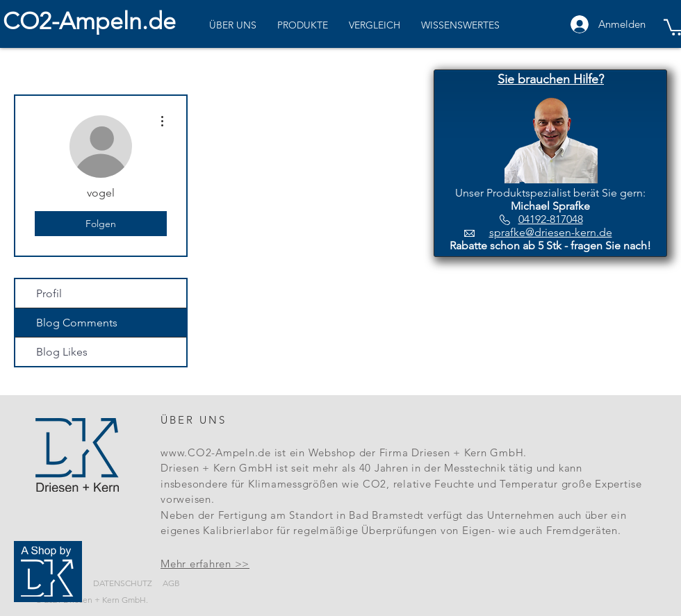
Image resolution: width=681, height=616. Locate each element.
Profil (49, 293)
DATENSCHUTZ (123, 583)
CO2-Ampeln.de (89, 21)
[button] (551, 80)
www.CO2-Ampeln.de (216, 452)
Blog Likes (62, 352)
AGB (171, 583)
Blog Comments (77, 323)
